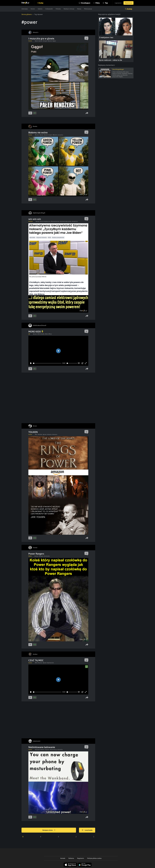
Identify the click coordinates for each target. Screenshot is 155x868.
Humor (33, 9)
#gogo (54, 41)
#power (40, 41)
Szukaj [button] (129, 9)
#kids (47, 334)
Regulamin (81, 858)
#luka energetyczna (45, 221)
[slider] (47, 363)
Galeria (40, 9)
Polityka (58, 9)
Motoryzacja (88, 9)
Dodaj (41, 3)
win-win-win (35, 219)
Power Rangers (36, 554)
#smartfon (60, 750)
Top (106, 3)
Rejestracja (128, 3)
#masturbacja (53, 750)
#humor (37, 135)
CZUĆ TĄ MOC (36, 660)
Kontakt (63, 858)
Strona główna (27, 14)
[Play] (31, 363)
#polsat (50, 41)
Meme (30, 556)
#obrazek (37, 750)
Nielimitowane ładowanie (42, 747)
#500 (39, 334)
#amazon (55, 434)
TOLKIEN (33, 432)
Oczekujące (86, 3)
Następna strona (49, 830)
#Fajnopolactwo (55, 221)
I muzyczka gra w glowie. (42, 39)
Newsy (79, 9)
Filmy (98, 3)
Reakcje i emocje (69, 9)
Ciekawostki (49, 9)
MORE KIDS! (36, 332)
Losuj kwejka (87, 830)
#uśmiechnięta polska (66, 221)
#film (36, 663)
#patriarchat (50, 663)
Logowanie (118, 3)
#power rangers (48, 135)
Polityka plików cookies (94, 858)
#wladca (50, 434)
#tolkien (40, 434)
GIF (29, 334)
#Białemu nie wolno (58, 135)
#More (50, 334)
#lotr (36, 434)
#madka (42, 334)
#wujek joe (75, 221)
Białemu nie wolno (38, 133)
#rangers (45, 41)
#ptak (36, 41)
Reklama (71, 858)
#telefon (43, 750)
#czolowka (47, 556)
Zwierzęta (25, 9)
